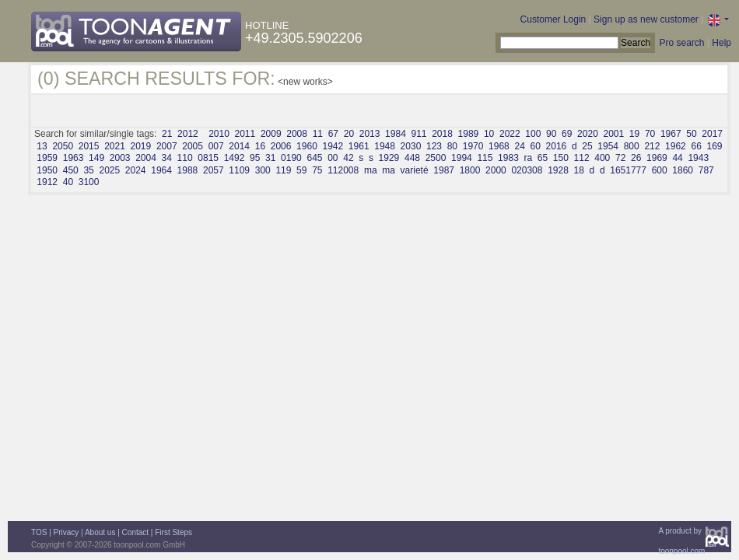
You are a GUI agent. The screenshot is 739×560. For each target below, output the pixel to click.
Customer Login (553, 19)
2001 (613, 134)
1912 (47, 182)
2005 (193, 146)
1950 (47, 170)
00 (333, 158)
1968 (499, 146)
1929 (389, 158)
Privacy (67, 532)
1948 (385, 146)
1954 (608, 146)
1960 (307, 146)
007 (216, 146)
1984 (396, 134)
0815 (208, 158)
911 (419, 134)
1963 (74, 158)
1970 (473, 146)
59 (301, 170)
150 (561, 158)
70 (650, 134)
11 (318, 134)
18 (579, 170)
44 (677, 158)
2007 (167, 146)
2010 (219, 134)
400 (602, 158)
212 (652, 146)
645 (314, 158)
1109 (239, 170)
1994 (462, 158)
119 (283, 170)
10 (489, 134)
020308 (527, 170)
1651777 (628, 170)
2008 (297, 134)
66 (696, 146)
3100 (89, 182)
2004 (146, 158)
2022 (510, 134)
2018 (442, 134)
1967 (671, 134)
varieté (415, 170)
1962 (676, 146)
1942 (333, 146)
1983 (508, 158)
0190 (291, 158)
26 (636, 158)
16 (260, 146)
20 (349, 134)
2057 (214, 170)
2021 (115, 146)
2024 (136, 170)
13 (42, 146)
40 (68, 182)
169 (714, 146)
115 (485, 158)
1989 (469, 134)
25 (587, 146)
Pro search (681, 43)
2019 (141, 146)
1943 (698, 158)
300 (263, 170)
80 (452, 146)
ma (371, 170)
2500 (436, 158)
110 (185, 158)
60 (536, 146)
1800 (470, 170)
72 (620, 158)
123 (434, 146)
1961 (359, 146)
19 (634, 134)
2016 (557, 146)
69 (567, 134)
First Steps (173, 532)
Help (721, 43)
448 (412, 158)
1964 (161, 170)
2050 (63, 146)
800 (632, 146)
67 (333, 134)
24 (519, 146)
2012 (188, 134)
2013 (370, 134)
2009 (271, 134)
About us (100, 532)
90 (551, 134)
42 (348, 158)
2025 (109, 170)
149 (96, 158)
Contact (135, 532)
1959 (47, 158)
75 (317, 170)
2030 (411, 146)
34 (167, 158)
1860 (683, 170)
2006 (281, 146)
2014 (239, 146)
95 (255, 158)
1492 (235, 158)
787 (706, 170)
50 (691, 134)
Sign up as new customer (646, 19)
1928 (558, 170)
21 (167, 134)
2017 (712, 134)
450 (71, 170)
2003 (120, 158)
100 (533, 134)
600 (660, 170)
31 (270, 158)
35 (88, 170)
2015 (89, 146)
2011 (245, 134)
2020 (588, 134)
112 (582, 158)
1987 (444, 170)
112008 (343, 170)
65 (543, 158)
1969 (657, 158)
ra (528, 158)
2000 (496, 170)
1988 (188, 170)
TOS (39, 532)
